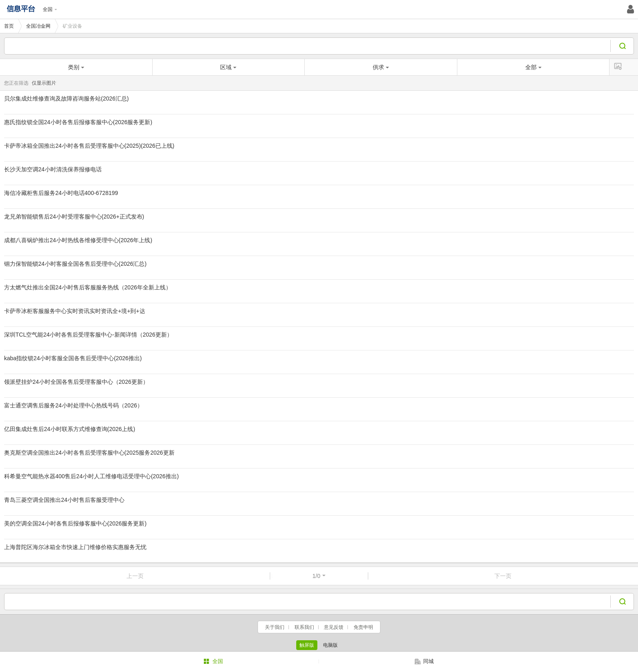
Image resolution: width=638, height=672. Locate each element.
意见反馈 (334, 627)
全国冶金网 (38, 26)
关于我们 (275, 627)
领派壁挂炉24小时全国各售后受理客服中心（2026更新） (76, 382)
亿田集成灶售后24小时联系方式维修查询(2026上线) (70, 429)
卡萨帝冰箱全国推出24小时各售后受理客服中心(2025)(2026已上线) (89, 146)
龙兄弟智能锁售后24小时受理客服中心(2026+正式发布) (74, 217)
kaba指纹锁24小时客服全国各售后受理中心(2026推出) (73, 358)
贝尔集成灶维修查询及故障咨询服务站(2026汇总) (66, 99)
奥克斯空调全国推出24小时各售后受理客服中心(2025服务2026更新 (89, 453)
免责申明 (363, 627)
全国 (50, 9)
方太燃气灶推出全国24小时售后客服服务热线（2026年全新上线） (88, 287)
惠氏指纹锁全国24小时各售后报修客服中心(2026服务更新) (78, 122)
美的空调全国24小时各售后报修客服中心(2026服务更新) (75, 523)
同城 (424, 661)
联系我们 (304, 627)
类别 (76, 67)
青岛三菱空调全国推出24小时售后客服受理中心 (64, 500)
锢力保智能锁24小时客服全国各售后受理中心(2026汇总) (75, 264)
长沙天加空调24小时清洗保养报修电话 (53, 169)
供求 (381, 67)
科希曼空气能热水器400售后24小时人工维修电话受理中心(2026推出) (91, 476)
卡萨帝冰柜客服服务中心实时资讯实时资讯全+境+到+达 (75, 311)
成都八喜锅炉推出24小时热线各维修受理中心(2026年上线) (78, 240)
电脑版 (330, 645)
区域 (228, 67)
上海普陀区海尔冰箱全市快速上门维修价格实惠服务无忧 (75, 547)
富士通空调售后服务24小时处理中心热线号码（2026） (73, 405)
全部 (533, 67)
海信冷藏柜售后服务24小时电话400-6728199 (61, 193)
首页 (9, 26)
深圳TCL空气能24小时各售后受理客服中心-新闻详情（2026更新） (88, 335)
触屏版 (307, 645)
